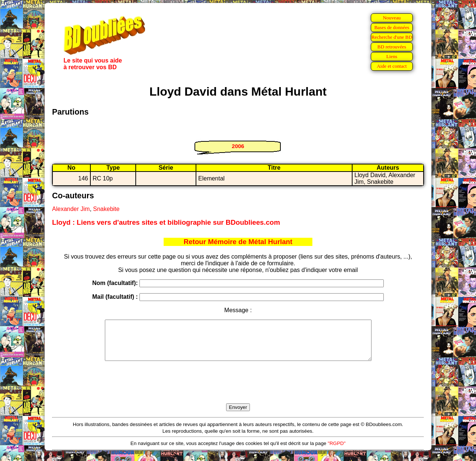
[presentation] (238, 391)
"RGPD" (337, 451)
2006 (238, 146)
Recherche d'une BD (392, 37)
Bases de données (392, 27)
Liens (392, 56)
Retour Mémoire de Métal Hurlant (238, 242)
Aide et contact (392, 66)
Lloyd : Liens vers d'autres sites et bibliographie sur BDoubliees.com (166, 222)
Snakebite (106, 209)
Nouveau (392, 18)
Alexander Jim (71, 209)
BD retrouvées (392, 47)
